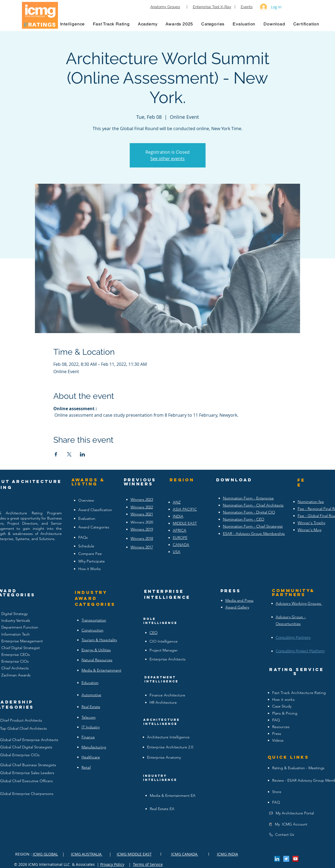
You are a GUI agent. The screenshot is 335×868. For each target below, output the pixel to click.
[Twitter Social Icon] (286, 859)
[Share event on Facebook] (56, 454)
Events (247, 7)
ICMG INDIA (227, 854)
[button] (73, 24)
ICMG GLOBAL (45, 854)
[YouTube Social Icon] (295, 859)
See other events (168, 159)
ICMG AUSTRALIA (87, 854)
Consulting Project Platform (300, 651)
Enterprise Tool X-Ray (212, 7)
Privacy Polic (111, 864)
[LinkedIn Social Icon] (277, 859)
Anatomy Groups (165, 7)
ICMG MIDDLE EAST (134, 854)
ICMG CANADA (185, 854)
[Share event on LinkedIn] (82, 454)
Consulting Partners (293, 637)
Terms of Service (148, 864)
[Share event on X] (69, 454)
